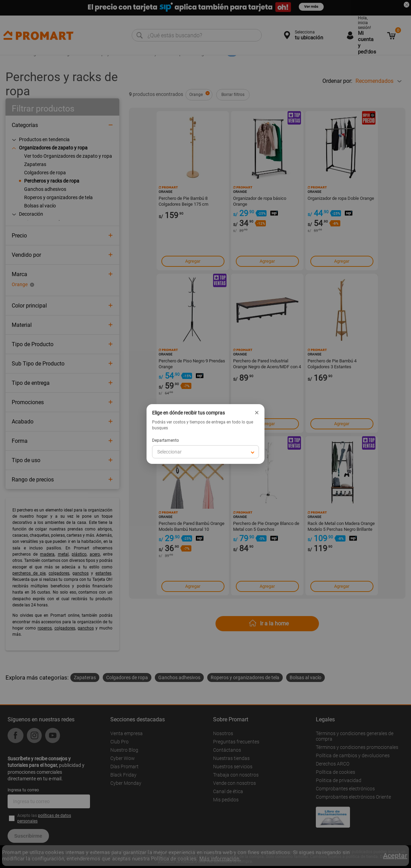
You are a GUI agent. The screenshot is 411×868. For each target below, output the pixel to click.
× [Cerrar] (257, 413)
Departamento (166, 440)
